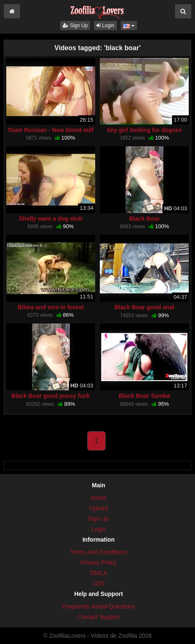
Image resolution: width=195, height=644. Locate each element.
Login (105, 25)
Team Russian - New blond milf (51, 130)
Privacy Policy (98, 563)
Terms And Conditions (99, 552)
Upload (99, 508)
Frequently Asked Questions (98, 606)
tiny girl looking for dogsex (144, 130)
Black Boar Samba (144, 396)
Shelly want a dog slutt (51, 219)
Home (98, 498)
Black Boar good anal (144, 307)
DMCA (98, 573)
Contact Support (98, 617)
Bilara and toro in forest (51, 307)
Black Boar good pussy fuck (51, 396)
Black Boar (144, 219)
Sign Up (75, 25)
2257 (98, 583)
